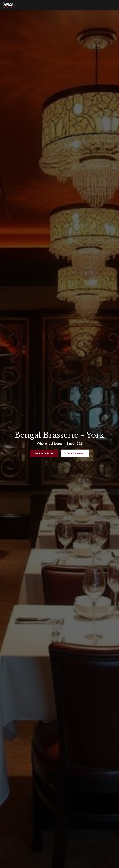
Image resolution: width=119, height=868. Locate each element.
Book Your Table (44, 453)
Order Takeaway (75, 453)
